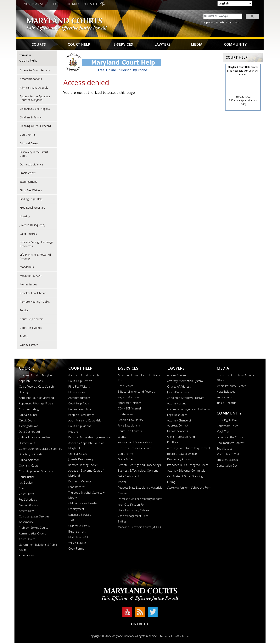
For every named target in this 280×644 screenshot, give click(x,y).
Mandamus (27, 268)
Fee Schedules (28, 500)
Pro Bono (173, 443)
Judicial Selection (29, 461)
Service (24, 311)
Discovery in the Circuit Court (34, 155)
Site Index (73, 4)
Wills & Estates (29, 346)
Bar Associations (178, 432)
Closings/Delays (29, 427)
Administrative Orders (32, 534)
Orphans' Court (28, 466)
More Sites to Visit (228, 455)
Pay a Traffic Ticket (129, 398)
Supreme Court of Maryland (36, 376)
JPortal (122, 483)
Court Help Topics (80, 404)
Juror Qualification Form (132, 505)
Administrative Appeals (34, 89)
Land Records (28, 234)
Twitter (153, 613)
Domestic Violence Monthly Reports (140, 500)
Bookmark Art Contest (231, 444)
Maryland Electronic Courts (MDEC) (139, 528)
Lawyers (162, 45)
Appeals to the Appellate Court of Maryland (35, 99)
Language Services (80, 515)
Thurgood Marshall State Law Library (86, 496)
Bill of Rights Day (227, 421)
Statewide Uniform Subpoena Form (189, 489)
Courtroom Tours (227, 427)
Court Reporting (29, 410)
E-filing (122, 522)
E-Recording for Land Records (136, 393)
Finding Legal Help (31, 200)
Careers (123, 494)
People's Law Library (81, 416)
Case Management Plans (133, 517)
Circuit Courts (27, 421)
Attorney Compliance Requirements (189, 449)
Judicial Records (226, 404)
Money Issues (28, 285)
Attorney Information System (185, 382)
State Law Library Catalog (134, 511)
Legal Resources (177, 416)
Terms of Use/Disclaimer (175, 637)
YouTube (127, 613)
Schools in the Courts (230, 438)
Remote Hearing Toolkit (35, 303)
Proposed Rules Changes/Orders (188, 466)
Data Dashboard (29, 433)
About (23, 489)
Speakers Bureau (227, 461)
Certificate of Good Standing (185, 477)
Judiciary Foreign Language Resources (36, 245)
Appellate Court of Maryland (36, 399)
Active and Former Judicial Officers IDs (139, 379)
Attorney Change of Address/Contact (179, 424)
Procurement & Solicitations (135, 443)
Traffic (24, 337)
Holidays (24, 393)
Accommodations (31, 80)
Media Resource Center (231, 387)
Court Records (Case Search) (37, 388)
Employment (28, 174)
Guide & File (125, 460)
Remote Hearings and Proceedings (139, 466)
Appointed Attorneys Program (37, 404)
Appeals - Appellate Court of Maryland (86, 447)
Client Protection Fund (181, 438)
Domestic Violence (31, 165)
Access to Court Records (35, 71)
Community (235, 45)
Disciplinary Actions (179, 460)
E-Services (123, 45)
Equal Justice (27, 478)
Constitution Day (227, 466)
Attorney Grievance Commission (187, 471)
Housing (25, 217)
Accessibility (93, 4)
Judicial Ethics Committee (35, 438)
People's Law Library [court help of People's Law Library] (33, 294)
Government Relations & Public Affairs (38, 548)
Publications (26, 556)
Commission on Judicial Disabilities (40, 450)
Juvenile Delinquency (32, 226)
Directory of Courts (31, 455)
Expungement (28, 183)
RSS (140, 613)
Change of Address (179, 388)
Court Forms (28, 136)
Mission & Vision (35, 4)
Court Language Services (34, 517)
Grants (122, 438)
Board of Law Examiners (182, 455)
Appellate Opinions (31, 382)
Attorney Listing (177, 404)
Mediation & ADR (31, 277)
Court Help (79, 45)
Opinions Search (214, 22)
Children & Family (31, 118)
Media (196, 45)
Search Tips (233, 22)
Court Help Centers (32, 320)
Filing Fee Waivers (31, 191)
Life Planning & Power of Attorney (35, 257)
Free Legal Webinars (32, 209)
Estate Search (126, 415)
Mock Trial (223, 432)
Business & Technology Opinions (138, 471)
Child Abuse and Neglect (35, 110)
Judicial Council (28, 416)
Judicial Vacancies (178, 393)
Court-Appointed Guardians (36, 472)
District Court (27, 444)
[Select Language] (235, 3)
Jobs (56, 4)
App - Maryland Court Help (85, 421)
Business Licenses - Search (134, 449)
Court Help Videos (31, 328)
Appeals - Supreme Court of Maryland (86, 474)
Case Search (126, 387)
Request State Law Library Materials (140, 489)
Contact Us (140, 625)
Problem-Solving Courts (34, 529)
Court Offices (27, 540)
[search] (222, 16)
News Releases (226, 393)
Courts (39, 45)
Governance (26, 523)
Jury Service (26, 483)
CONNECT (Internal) (130, 409)
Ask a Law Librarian (130, 426)
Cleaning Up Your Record (35, 127)
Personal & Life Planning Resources (90, 438)
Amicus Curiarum (178, 376)
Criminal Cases (29, 144)
